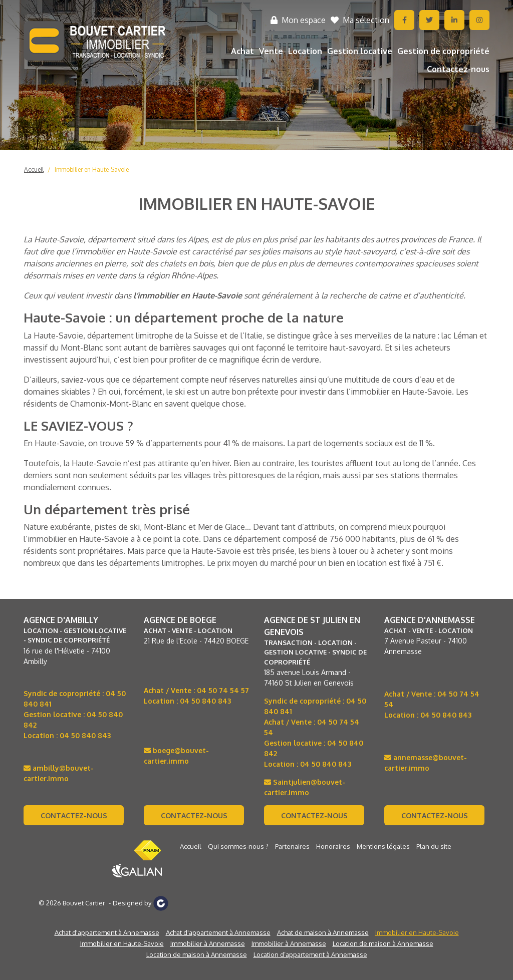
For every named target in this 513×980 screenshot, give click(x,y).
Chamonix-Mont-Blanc (111, 404)
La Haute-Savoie (53, 336)
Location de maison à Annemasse (383, 943)
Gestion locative (360, 51)
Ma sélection (360, 20)
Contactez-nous (458, 69)
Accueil (34, 170)
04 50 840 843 (85, 735)
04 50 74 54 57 (223, 690)
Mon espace (298, 20)
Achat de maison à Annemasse (323, 932)
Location (305, 51)
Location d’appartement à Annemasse (310, 954)
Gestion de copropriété (443, 51)
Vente (271, 51)
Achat (242, 51)
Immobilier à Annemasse (208, 943)
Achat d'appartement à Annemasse (107, 932)
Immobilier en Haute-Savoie (92, 170)
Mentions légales (383, 846)
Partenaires (292, 846)
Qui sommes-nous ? (238, 846)
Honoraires (333, 846)
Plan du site (434, 846)
